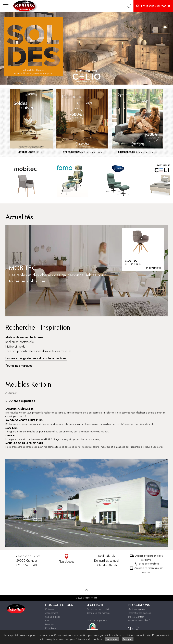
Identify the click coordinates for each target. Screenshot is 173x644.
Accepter (128, 639)
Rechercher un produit (98, 609)
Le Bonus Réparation (97, 620)
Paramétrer (112, 639)
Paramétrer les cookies (139, 613)
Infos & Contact (136, 617)
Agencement (51, 613)
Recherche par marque (98, 613)
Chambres (51, 628)
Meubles (50, 624)
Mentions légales (136, 609)
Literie (48, 620)
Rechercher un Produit (153, 6)
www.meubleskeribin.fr (139, 620)
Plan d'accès (67, 559)
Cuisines (50, 609)
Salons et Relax (53, 617)
